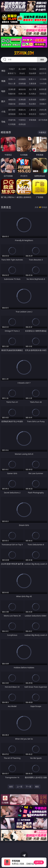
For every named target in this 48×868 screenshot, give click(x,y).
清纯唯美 (22, 104)
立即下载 (39, 862)
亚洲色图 (22, 100)
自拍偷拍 (22, 79)
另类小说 (22, 114)
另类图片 (43, 104)
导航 (3, 122)
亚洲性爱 (12, 89)
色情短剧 (22, 124)
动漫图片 (43, 100)
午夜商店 (22, 120)
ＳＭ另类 (43, 83)
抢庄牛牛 (43, 73)
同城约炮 (12, 120)
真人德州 (22, 69)
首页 (11, 787)
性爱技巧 (43, 114)
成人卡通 (33, 89)
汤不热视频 (43, 120)
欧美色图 (33, 100)
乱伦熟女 (33, 94)
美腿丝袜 (12, 104)
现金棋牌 (33, 73)
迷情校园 (12, 114)
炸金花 (22, 73)
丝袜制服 (22, 83)
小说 (3, 112)
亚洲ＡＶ (12, 79)
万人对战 (33, 69)
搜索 (42, 60)
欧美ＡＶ (33, 79)
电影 (3, 91)
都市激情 (12, 110)
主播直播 (33, 83)
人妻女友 (33, 110)
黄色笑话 (33, 114)
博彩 (3, 71)
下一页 (29, 787)
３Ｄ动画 (43, 79)
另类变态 (43, 94)
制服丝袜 (12, 94)
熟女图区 (33, 104)
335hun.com (24, 53)
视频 (3, 81)
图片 (3, 101)
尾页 (37, 787)
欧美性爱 (43, 89)
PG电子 (12, 69)
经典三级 (22, 94)
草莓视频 (33, 120)
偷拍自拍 (22, 89)
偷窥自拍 (12, 100)
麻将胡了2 (12, 73)
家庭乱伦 (22, 110)
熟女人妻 (12, 83)
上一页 (20, 787)
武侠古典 (43, 110)
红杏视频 (12, 124)
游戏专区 (43, 69)
